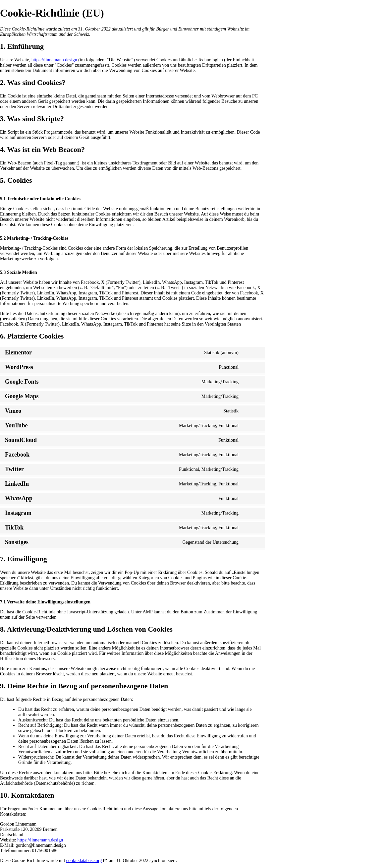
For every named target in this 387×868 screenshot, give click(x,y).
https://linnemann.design (54, 60)
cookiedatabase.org (84, 861)
